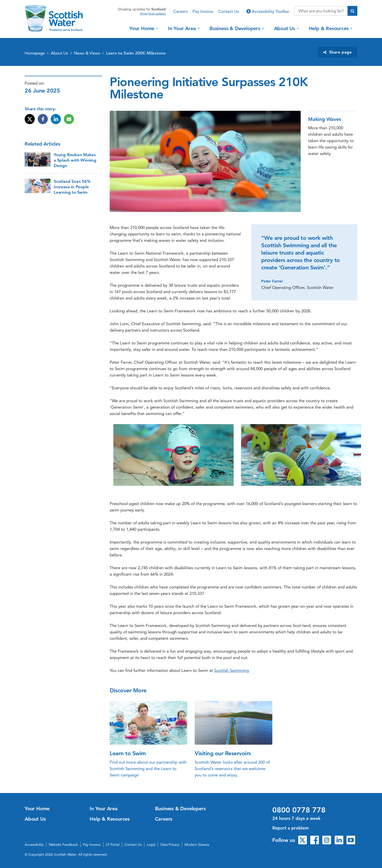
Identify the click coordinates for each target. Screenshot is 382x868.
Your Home (143, 28)
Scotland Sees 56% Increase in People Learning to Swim (72, 187)
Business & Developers (236, 28)
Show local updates (153, 14)
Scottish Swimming (232, 670)
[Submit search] (352, 11)
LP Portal (113, 845)
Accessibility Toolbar (268, 11)
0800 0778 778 (299, 810)
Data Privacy (170, 845)
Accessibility (34, 845)
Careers (180, 11)
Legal (151, 845)
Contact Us (228, 11)
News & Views (87, 53)
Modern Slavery (197, 845)
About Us (285, 28)
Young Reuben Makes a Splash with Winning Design (75, 160)
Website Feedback (63, 845)
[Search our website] (321, 11)
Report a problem (291, 828)
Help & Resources (330, 28)
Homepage (35, 53)
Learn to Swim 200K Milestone (136, 53)
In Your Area (183, 28)
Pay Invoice (203, 11)
